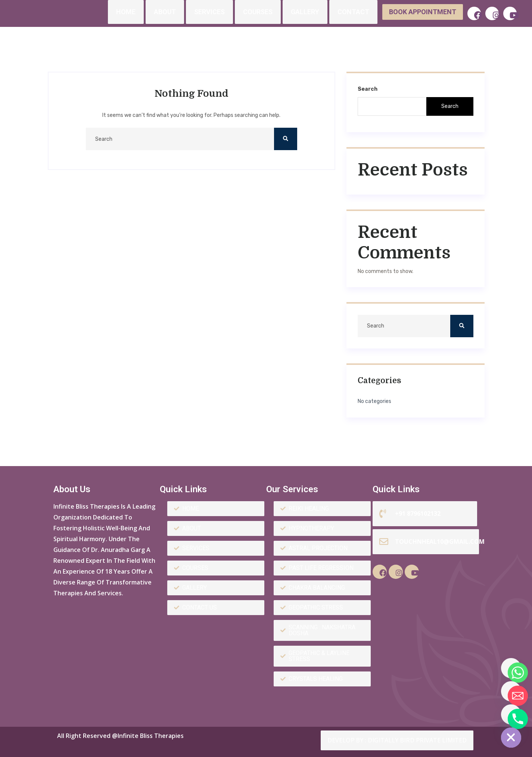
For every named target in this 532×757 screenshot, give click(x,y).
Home (126, 12)
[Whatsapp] (511, 668)
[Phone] (511, 714)
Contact (353, 12)
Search (368, 89)
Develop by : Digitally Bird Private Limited (397, 740)
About (165, 12)
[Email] (511, 691)
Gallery (305, 12)
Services (209, 12)
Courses (258, 12)
